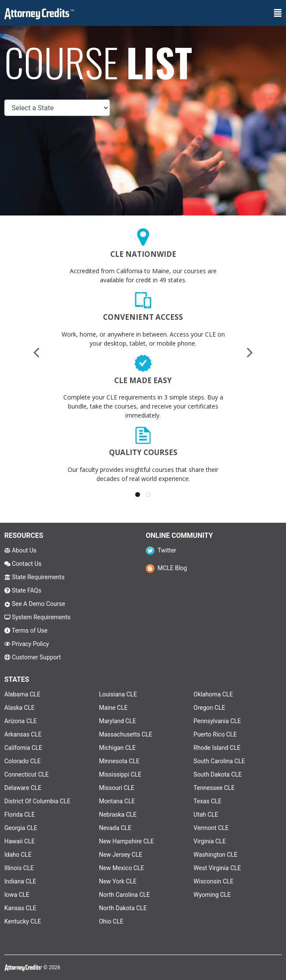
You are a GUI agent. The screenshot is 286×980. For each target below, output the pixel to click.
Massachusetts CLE (126, 734)
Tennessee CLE (214, 788)
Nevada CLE (115, 828)
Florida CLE (20, 815)
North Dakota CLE (123, 908)
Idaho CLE (18, 855)
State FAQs (23, 590)
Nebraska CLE (118, 815)
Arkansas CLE (23, 734)
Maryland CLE (118, 721)
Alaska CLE (19, 708)
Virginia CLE (210, 841)
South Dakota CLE (218, 774)
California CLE (23, 748)
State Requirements (34, 577)
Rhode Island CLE (217, 748)
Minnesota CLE (119, 761)
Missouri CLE (117, 788)
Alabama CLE (22, 694)
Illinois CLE (19, 868)
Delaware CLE (23, 788)
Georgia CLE (21, 828)
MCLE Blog (166, 568)
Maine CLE (113, 708)
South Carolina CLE (219, 761)
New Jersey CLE (121, 855)
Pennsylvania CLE (217, 721)
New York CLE (118, 881)
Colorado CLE (23, 761)
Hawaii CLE (20, 841)
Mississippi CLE (120, 774)
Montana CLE (117, 801)
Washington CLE (215, 855)
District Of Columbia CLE (37, 801)
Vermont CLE (211, 828)
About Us (20, 550)
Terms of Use (26, 630)
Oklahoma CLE (213, 694)
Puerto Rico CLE (215, 734)
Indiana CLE (20, 881)
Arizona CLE (21, 721)
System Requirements (37, 617)
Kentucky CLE (23, 921)
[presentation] (36, 352)
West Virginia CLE (217, 868)
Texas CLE (207, 801)
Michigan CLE (117, 748)
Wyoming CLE (212, 895)
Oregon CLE (209, 708)
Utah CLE (206, 815)
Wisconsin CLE (213, 881)
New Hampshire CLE (127, 841)
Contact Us (23, 564)
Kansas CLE (20, 908)
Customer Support (33, 657)
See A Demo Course (35, 604)
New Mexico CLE (122, 868)
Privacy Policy (27, 644)
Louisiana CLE (118, 694)
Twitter (161, 550)
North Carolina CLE (124, 895)
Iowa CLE (17, 895)
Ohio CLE (111, 921)
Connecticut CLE (26, 774)
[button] (138, 495)
